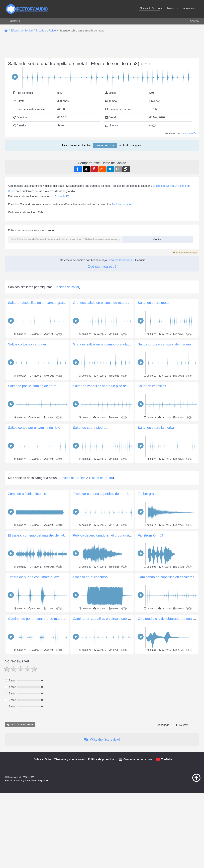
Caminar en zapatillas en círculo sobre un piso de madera (116, 665)
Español (14, 21)
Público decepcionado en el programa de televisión (111, 582)
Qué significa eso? (102, 266)
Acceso (194, 21)
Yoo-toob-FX (190, 133)
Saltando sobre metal (154, 303)
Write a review (20, 771)
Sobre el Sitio (42, 806)
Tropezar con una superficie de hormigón (103, 540)
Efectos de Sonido (164, 186)
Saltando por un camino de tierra (32, 386)
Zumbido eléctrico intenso (27, 540)
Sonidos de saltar (122, 204)
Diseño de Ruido (101, 524)
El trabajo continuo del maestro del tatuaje (39, 582)
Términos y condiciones (69, 806)
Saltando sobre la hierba (156, 428)
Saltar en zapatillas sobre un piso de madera (106, 386)
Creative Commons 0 (121, 260)
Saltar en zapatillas (152, 386)
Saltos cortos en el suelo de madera (164, 344)
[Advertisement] (102, 487)
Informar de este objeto (185, 252)
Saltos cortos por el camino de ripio (34, 428)
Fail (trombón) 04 (150, 582)
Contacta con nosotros (138, 806)
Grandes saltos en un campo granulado (102, 344)
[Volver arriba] (188, 828)
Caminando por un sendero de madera (37, 665)
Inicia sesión (105, 145)
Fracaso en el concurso (90, 624)
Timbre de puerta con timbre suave (34, 624)
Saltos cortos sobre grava (27, 344)
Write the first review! (102, 786)
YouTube (167, 806)
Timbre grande (148, 540)
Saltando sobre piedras (90, 428)
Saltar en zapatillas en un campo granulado (40, 303)
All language (162, 772)
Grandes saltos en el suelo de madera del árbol (108, 303)
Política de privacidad (102, 806)
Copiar (156, 238)
